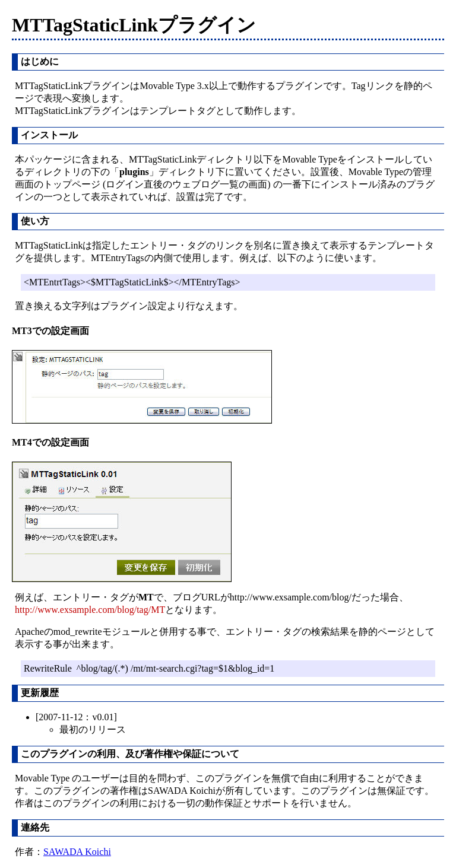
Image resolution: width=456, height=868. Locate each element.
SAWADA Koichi (77, 852)
